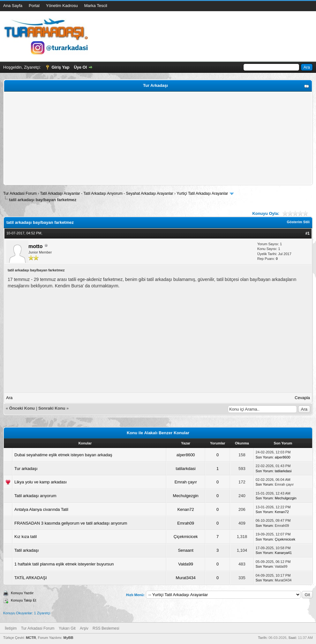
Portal (34, 6)
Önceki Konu (22, 408)
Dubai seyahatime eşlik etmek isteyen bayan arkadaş (63, 455)
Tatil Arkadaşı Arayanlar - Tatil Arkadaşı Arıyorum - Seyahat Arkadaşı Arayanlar (107, 193)
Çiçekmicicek (186, 537)
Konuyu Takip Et (23, 600)
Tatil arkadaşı (27, 550)
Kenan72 (186, 509)
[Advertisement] (158, 138)
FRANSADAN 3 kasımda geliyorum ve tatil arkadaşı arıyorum (71, 523)
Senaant (185, 550)
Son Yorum (264, 457)
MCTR (31, 638)
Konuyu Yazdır (22, 593)
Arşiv (84, 628)
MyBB (68, 638)
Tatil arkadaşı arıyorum (35, 496)
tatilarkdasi (186, 469)
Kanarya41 (283, 553)
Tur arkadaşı (26, 469)
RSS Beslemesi (106, 628)
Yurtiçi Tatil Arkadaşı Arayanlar (202, 193)
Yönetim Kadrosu (62, 6)
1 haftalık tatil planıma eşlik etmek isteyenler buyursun (64, 564)
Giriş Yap (60, 67)
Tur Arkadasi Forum (20, 193)
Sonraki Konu (52, 408)
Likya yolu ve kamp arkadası (41, 482)
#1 (308, 233)
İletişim (11, 628)
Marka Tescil (96, 6)
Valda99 (186, 564)
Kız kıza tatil (26, 537)
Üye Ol (80, 67)
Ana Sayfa (13, 6)
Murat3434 (186, 578)
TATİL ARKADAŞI (31, 578)
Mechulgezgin (186, 496)
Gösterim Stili (298, 222)
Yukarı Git (67, 628)
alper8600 (186, 455)
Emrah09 (186, 523)
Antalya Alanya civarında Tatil (41, 509)
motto (35, 246)
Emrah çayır (186, 482)
